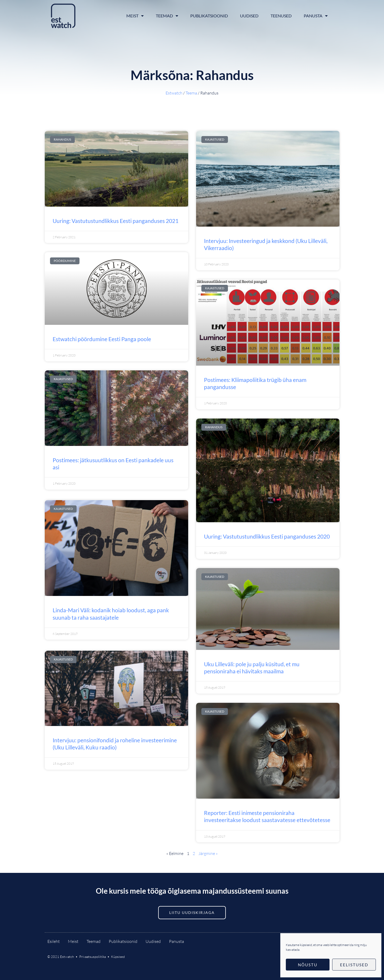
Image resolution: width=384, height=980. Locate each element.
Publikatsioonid (209, 16)
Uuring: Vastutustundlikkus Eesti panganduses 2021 (116, 221)
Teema (191, 93)
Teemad (167, 16)
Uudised (249, 16)
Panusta (316, 16)
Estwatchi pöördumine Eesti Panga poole (102, 339)
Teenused (281, 16)
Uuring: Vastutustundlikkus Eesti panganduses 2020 (267, 536)
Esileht (54, 941)
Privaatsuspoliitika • (95, 957)
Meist (135, 16)
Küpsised (118, 957)
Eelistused (354, 965)
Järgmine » (208, 853)
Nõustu (308, 965)
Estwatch (174, 93)
